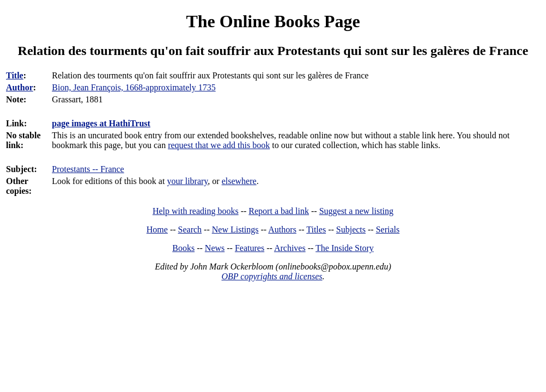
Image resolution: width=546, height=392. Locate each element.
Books (183, 248)
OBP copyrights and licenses (272, 276)
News (215, 248)
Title (15, 75)
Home (157, 229)
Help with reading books (196, 211)
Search (190, 229)
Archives (290, 248)
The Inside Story (345, 248)
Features (250, 248)
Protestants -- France (88, 169)
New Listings (235, 229)
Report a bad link (279, 211)
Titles (316, 229)
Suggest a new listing (356, 211)
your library (187, 181)
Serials (388, 229)
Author (20, 87)
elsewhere (239, 181)
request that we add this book (219, 145)
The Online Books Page (273, 21)
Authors (282, 229)
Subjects (351, 229)
